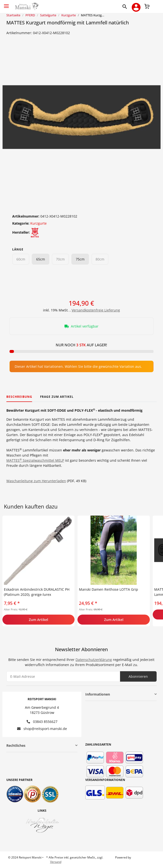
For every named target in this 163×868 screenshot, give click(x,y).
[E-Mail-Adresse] (63, 676)
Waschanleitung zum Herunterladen (36, 481)
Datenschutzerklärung (94, 660)
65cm (41, 259)
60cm (21, 259)
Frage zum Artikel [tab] (57, 397)
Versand (56, 862)
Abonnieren (138, 676)
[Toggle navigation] (6, 4)
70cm (60, 259)
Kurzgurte (38, 223)
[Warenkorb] (147, 6)
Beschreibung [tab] (19, 397)
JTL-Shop (138, 857)
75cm (80, 259)
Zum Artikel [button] (38, 620)
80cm (100, 259)
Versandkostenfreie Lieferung (96, 310)
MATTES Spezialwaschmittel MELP (35, 460)
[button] (126, 6)
